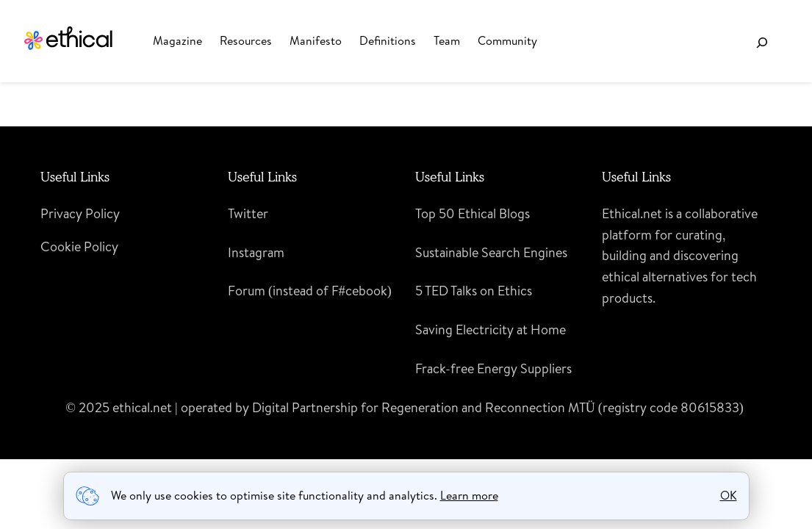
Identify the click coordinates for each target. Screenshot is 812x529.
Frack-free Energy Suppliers (493, 368)
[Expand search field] (762, 42)
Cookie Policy (79, 246)
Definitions (388, 40)
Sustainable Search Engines (491, 252)
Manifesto (316, 40)
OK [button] (729, 495)
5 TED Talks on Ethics (474, 291)
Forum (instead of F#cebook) (310, 291)
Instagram (256, 252)
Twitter (248, 213)
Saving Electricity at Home (491, 330)
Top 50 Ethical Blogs (473, 213)
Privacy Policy (80, 213)
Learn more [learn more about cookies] (469, 495)
